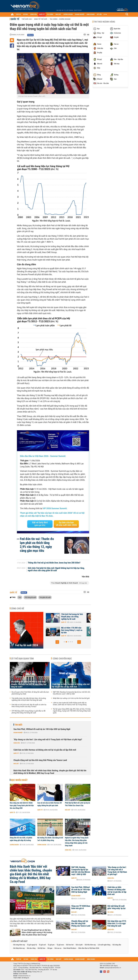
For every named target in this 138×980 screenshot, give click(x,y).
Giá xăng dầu (117, 945)
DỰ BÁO (26, 14)
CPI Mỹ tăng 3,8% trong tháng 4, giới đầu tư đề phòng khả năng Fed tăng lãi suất (29, 712)
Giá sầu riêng (31, 948)
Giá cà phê (79, 945)
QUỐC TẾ (42, 14)
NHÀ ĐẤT (58, 14)
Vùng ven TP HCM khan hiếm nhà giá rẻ (81, 907)
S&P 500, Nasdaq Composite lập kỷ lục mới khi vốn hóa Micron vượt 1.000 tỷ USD (72, 693)
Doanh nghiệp (18, 733)
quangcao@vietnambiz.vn (113, 968)
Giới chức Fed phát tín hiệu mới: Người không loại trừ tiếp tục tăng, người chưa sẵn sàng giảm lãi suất (56, 569)
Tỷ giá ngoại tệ (32, 945)
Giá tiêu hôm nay (90, 945)
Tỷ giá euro (60, 945)
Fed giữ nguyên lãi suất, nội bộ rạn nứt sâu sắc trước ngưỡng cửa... (58, 630)
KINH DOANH (91, 14)
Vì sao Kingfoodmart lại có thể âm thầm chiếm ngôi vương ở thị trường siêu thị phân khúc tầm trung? (37, 932)
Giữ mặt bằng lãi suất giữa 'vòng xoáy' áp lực (117, 907)
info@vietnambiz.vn (24, 976)
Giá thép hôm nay (19, 948)
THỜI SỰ (18, 14)
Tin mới (18, 725)
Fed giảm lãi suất (45, 597)
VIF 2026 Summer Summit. (55, 508)
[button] (57, 642)
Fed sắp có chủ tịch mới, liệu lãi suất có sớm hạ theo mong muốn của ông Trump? (29, 706)
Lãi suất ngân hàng (104, 945)
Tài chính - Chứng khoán (60, 19)
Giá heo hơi (70, 945)
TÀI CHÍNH (50, 14)
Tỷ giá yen (51, 945)
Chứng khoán (14, 845)
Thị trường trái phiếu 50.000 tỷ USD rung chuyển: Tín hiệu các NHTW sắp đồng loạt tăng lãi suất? (29, 684)
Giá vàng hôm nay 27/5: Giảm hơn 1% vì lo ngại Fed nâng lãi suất (117, 924)
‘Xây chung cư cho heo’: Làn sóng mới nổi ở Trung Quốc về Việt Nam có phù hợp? (48, 740)
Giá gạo (50, 948)
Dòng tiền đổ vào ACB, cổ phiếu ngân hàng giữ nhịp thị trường (21, 839)
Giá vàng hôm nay (19, 945)
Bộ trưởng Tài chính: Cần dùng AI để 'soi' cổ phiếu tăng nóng (50, 839)
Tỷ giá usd (42, 945)
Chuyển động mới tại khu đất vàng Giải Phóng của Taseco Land (40, 760)
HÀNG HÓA (34, 14)
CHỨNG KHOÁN (68, 14)
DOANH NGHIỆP (80, 14)
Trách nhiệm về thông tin (21, 978)
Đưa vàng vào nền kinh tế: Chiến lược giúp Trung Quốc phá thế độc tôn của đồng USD (22, 805)
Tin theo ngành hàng (104, 22)
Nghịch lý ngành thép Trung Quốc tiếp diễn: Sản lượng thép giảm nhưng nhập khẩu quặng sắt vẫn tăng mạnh (77, 842)
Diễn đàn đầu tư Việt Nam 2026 (89, 948)
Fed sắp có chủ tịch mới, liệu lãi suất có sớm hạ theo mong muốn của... (59, 617)
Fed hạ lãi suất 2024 (27, 645)
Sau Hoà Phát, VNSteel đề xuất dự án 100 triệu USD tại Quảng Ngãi (42, 729)
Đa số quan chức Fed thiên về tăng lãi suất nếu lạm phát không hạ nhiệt (30, 693)
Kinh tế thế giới (41, 19)
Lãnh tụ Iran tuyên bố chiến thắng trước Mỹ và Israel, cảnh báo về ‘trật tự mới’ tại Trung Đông (70, 704)
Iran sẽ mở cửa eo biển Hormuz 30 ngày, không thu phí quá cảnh (50, 804)
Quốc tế (15, 19)
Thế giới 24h (27, 19)
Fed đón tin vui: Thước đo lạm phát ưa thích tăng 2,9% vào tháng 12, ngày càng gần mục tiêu (37, 545)
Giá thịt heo (41, 948)
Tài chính (110, 912)
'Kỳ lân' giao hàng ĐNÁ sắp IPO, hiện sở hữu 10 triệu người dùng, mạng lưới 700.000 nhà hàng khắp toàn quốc (72, 711)
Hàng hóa (17, 743)
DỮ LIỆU (99, 14)
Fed (20, 597)
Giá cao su (58, 948)
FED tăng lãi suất (30, 597)
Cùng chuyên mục (62, 659)
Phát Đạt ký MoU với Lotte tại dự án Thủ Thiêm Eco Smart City (77, 804)
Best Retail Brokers (70, 948)
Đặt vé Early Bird (40, 524)
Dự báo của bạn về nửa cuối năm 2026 (66, 524)
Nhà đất (16, 764)
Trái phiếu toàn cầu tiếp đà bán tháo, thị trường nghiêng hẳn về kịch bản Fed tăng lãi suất (29, 699)
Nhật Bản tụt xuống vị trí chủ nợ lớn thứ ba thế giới (71, 698)
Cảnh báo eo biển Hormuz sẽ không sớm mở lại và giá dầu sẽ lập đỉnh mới (71, 686)
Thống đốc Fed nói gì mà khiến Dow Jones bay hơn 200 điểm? (54, 563)
